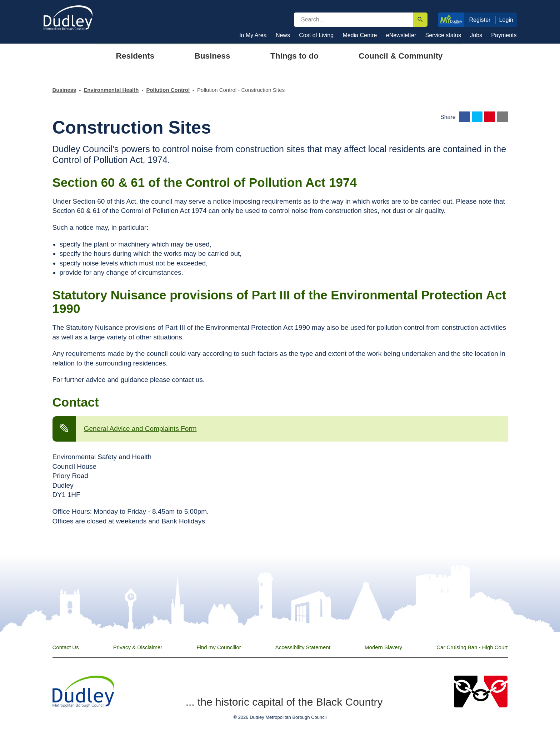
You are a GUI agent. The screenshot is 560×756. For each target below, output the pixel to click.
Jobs (476, 35)
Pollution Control (168, 90)
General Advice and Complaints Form (140, 429)
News (283, 35)
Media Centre (360, 35)
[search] (354, 20)
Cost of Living (316, 35)
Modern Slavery (383, 647)
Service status (443, 35)
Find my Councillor (219, 647)
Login (506, 20)
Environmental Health (111, 90)
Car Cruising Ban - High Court (472, 647)
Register (480, 20)
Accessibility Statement (303, 647)
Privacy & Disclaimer (138, 647)
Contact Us (66, 647)
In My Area (253, 35)
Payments (504, 35)
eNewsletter (401, 35)
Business (64, 90)
